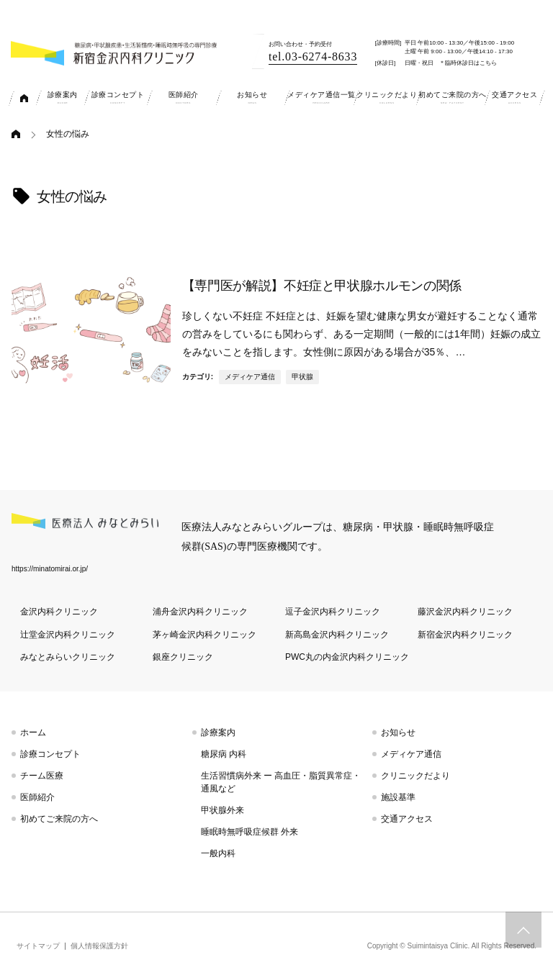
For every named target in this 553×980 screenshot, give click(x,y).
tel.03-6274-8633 (313, 56)
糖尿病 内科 (224, 754)
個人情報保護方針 (99, 946)
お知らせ (398, 732)
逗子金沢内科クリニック (333, 612)
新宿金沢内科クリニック (465, 635)
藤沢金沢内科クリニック (465, 612)
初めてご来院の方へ (59, 819)
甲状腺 (302, 377)
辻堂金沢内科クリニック (68, 635)
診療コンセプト (50, 754)
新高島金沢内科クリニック (337, 635)
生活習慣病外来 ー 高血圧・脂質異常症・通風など (281, 782)
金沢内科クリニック (59, 612)
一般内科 (218, 853)
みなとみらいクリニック (68, 657)
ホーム (33, 732)
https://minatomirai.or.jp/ (50, 569)
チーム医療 (42, 776)
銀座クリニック (183, 657)
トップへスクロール (523, 930)
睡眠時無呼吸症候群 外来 (249, 832)
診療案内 (218, 732)
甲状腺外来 (222, 810)
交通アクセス (407, 819)
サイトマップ (38, 946)
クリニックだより (415, 776)
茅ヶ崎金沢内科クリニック (204, 635)
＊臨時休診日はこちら (468, 63)
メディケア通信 (250, 377)
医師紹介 (37, 797)
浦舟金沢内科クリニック (200, 612)
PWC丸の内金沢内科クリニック (347, 657)
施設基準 (398, 797)
